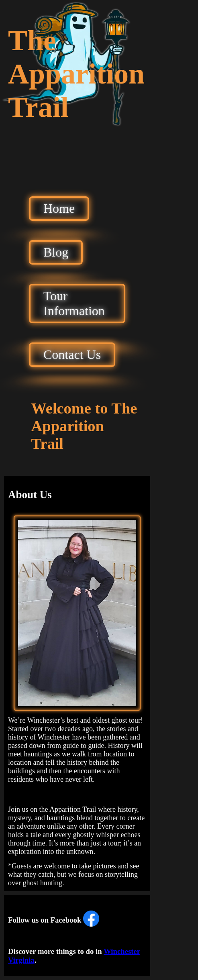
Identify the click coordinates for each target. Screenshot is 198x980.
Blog (56, 252)
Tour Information (74, 303)
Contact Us (72, 355)
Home (59, 208)
